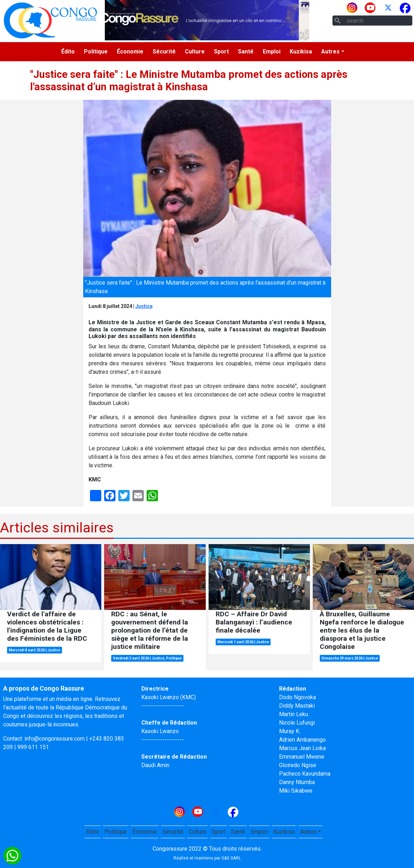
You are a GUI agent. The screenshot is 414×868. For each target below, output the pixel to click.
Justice (144, 306)
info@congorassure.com (55, 739)
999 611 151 (33, 747)
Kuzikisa (301, 52)
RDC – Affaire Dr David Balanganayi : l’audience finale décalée (254, 622)
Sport (221, 52)
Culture (195, 52)
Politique (96, 52)
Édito (68, 52)
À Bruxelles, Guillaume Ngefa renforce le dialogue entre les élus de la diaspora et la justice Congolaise (362, 630)
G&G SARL (231, 858)
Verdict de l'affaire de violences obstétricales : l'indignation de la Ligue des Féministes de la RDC (47, 626)
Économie (130, 52)
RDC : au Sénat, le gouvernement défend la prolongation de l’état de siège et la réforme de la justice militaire (150, 630)
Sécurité (164, 52)
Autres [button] (330, 52)
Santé (246, 52)
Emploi (272, 52)
